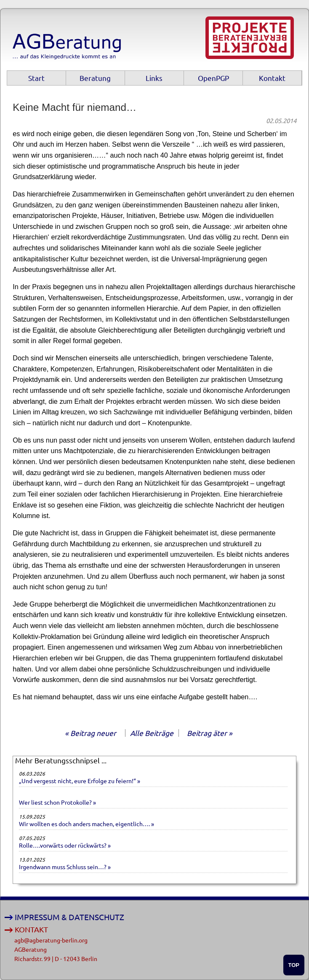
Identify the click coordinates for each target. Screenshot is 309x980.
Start (36, 78)
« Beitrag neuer (91, 733)
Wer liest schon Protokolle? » (57, 802)
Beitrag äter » (210, 733)
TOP (294, 965)
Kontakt (272, 78)
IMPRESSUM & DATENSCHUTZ (69, 917)
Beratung (95, 78)
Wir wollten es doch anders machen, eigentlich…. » (87, 824)
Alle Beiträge (152, 733)
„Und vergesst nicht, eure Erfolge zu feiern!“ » (80, 781)
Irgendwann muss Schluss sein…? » (65, 867)
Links (154, 78)
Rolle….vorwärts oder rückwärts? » (65, 845)
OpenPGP (213, 78)
